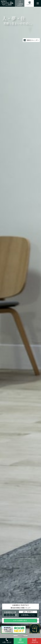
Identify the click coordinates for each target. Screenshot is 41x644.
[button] (16, 636)
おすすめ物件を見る (20, 621)
